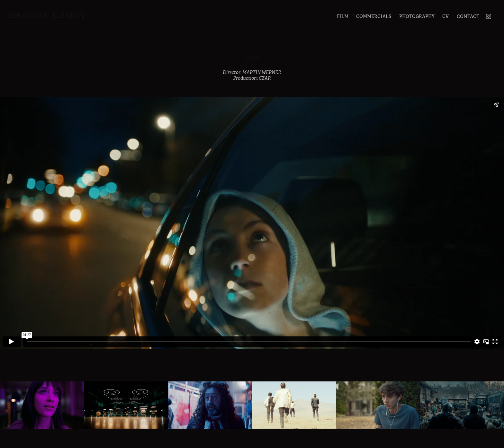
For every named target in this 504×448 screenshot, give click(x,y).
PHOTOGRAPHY (417, 16)
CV (446, 16)
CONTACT (468, 16)
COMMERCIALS (374, 16)
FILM (343, 16)
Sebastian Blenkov (47, 15)
